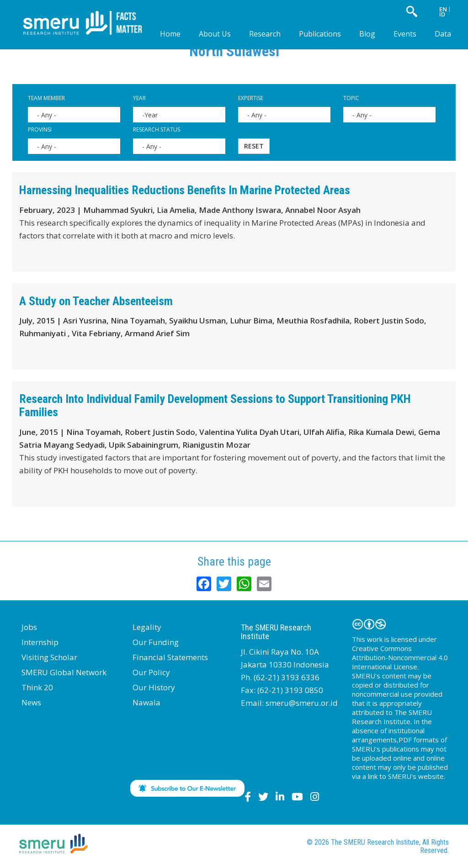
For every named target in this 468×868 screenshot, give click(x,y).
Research (265, 34)
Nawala (146, 702)
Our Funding (156, 642)
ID (442, 14)
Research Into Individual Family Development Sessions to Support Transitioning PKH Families (215, 405)
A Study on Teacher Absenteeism (96, 301)
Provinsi (40, 130)
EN (443, 9)
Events (405, 34)
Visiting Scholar (49, 657)
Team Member (46, 98)
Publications (320, 34)
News (31, 702)
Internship (40, 642)
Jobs (29, 627)
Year (139, 98)
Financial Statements (170, 657)
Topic (351, 98)
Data (443, 34)
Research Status (157, 130)
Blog (367, 34)
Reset (254, 146)
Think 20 (37, 687)
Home (170, 34)
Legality (147, 627)
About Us (215, 34)
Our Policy (151, 672)
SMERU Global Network (64, 672)
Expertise (251, 98)
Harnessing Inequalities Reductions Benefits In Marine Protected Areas (185, 190)
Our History (154, 687)
